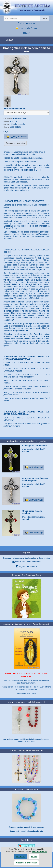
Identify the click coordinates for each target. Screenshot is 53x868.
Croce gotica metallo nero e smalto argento (35, 479)
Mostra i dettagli (34, 467)
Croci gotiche (16, 127)
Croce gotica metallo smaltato (32, 512)
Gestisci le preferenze (26, 863)
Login (26, 33)
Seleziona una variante (14, 108)
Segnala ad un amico (15, 143)
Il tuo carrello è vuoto (27, 28)
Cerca (44, 18)
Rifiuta (34, 856)
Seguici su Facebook (27, 566)
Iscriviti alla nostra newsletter (26, 562)
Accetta (21, 856)
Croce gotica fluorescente (34, 446)
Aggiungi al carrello (16, 137)
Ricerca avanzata (26, 23)
